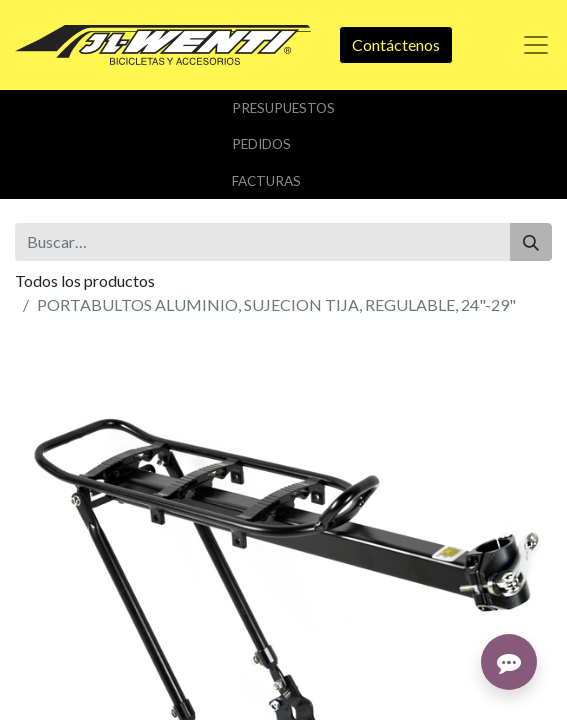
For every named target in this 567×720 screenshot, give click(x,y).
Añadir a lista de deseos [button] (108, 511)
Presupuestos (283, 108)
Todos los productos (85, 280)
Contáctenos (396, 44)
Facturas (266, 181)
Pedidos (261, 144)
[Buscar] (531, 242)
